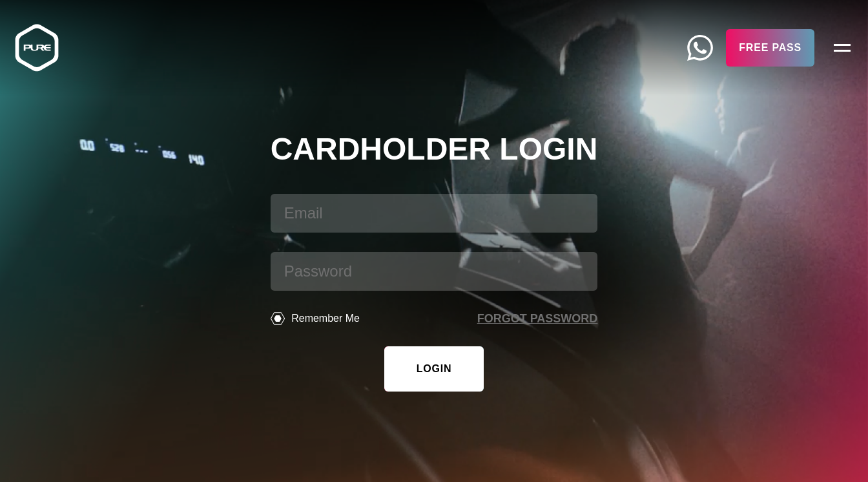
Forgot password (538, 319)
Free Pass (770, 47)
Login (434, 369)
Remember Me (315, 319)
